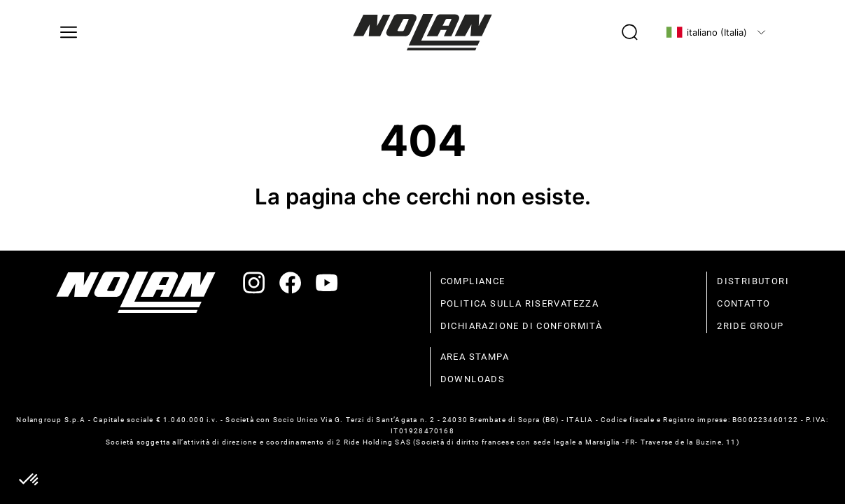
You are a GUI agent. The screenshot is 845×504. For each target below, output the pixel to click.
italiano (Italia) (706, 32)
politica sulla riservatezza (520, 303)
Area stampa (475, 357)
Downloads (473, 379)
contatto (743, 303)
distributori (753, 281)
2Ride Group (750, 326)
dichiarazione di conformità (522, 326)
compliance (473, 281)
